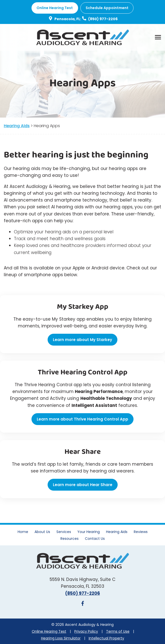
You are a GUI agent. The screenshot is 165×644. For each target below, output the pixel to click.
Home (23, 532)
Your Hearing (89, 532)
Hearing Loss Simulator (61, 638)
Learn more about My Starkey (82, 340)
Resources (70, 539)
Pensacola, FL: (64, 19)
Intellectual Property (106, 638)
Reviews (141, 532)
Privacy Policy (86, 631)
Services (64, 532)
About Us (42, 532)
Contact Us (95, 539)
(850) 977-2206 (99, 19)
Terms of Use (118, 631)
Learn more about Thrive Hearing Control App (82, 419)
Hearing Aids (17, 126)
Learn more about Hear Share (83, 485)
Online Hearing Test (49, 631)
